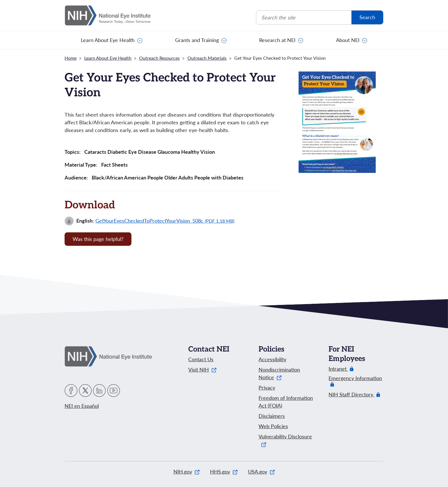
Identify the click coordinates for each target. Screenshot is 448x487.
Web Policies (273, 426)
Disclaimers (272, 416)
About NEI (348, 40)
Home (71, 58)
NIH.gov (187, 472)
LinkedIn (99, 391)
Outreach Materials (207, 58)
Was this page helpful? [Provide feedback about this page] (98, 239)
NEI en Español (82, 406)
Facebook (71, 391)
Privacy (267, 388)
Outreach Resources (159, 58)
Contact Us (201, 359)
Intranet (338, 369)
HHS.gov (224, 472)
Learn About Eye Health (108, 40)
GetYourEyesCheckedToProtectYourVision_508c (165, 221)
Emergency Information (355, 381)
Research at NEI (277, 40)
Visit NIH (202, 370)
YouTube (114, 391)
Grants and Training (197, 40)
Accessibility (272, 359)
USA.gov (261, 472)
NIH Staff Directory (352, 395)
